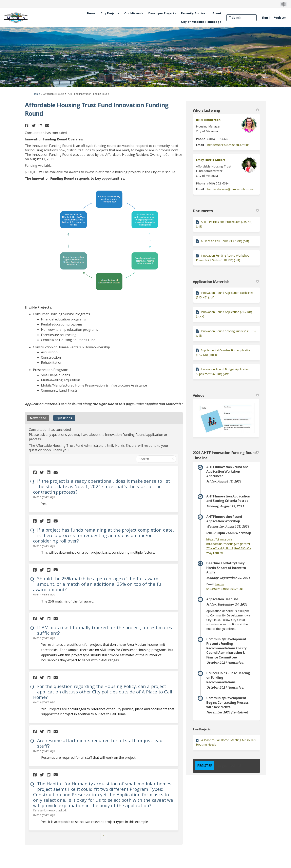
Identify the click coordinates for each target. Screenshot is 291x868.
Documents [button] (226, 211)
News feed (38, 418)
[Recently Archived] (194, 13)
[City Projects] (110, 13)
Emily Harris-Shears (211, 160)
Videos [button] (226, 395)
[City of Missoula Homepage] (201, 22)
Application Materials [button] (226, 282)
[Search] (241, 18)
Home (36, 94)
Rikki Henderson (208, 120)
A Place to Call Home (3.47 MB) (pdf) (225, 241)
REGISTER (205, 766)
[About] (217, 13)
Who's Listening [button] (226, 110)
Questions (64, 418)
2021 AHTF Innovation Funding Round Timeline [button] (226, 455)
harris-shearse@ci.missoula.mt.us (230, 189)
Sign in (267, 17)
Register (280, 17)
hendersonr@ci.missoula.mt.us (228, 145)
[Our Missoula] (134, 13)
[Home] (91, 13)
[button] (27, 126)
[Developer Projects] (162, 13)
